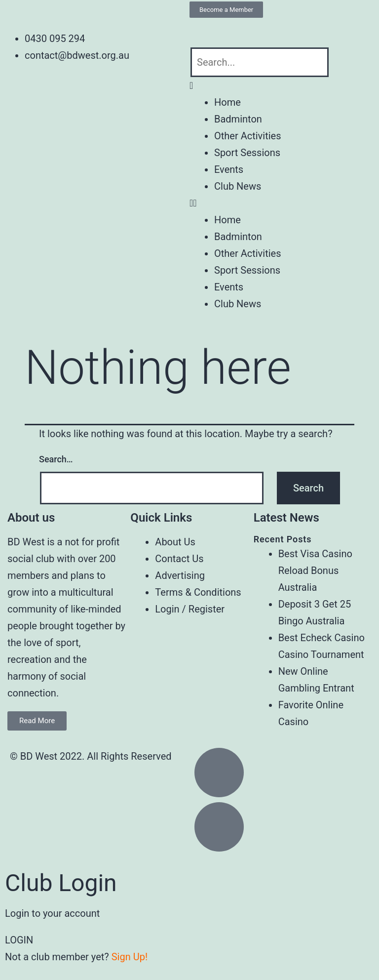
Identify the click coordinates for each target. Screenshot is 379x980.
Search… (56, 459)
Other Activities (247, 136)
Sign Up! (130, 957)
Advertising (180, 575)
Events (229, 169)
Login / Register (190, 609)
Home (227, 102)
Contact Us (179, 559)
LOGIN (19, 940)
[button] (284, 85)
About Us (175, 542)
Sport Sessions (247, 153)
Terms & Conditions (198, 592)
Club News (238, 186)
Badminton (238, 119)
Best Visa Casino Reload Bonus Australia (315, 571)
